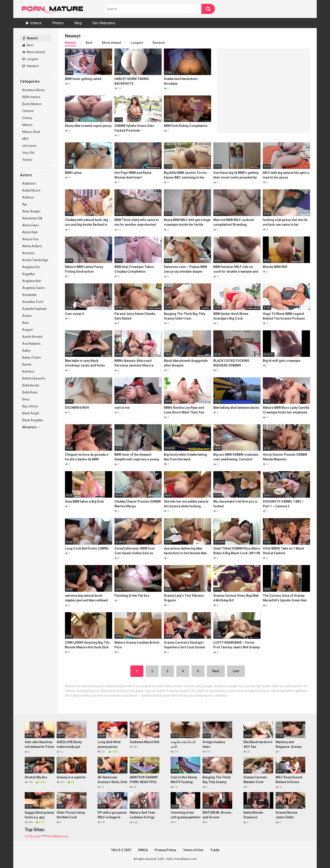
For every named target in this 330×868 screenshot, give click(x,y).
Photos (58, 23)
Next (216, 671)
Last (236, 671)
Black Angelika (33, 420)
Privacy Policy (165, 850)
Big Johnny (30, 406)
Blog (78, 23)
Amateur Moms (33, 90)
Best (28, 45)
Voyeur (27, 160)
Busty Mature (32, 104)
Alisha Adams (32, 246)
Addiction (29, 183)
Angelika (28, 274)
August (27, 330)
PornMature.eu (58, 836)
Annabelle (29, 295)
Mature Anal (31, 132)
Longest (30, 59)
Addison (28, 197)
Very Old (28, 153)
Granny (27, 118)
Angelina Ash (32, 281)
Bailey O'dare (32, 358)
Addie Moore (31, 190)
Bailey (27, 351)
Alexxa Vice (30, 239)
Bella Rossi (30, 392)
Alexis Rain (30, 232)
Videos (36, 23)
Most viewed (33, 52)
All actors (31, 427)
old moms (29, 146)
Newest (30, 38)
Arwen (27, 316)
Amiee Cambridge (35, 260)
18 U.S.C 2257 (121, 850)
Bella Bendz (31, 385)
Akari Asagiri (31, 211)
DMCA (143, 850)
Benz (26, 399)
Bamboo (28, 371)
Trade (215, 850)
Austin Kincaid (32, 337)
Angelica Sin (31, 267)
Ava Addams (31, 344)
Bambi (27, 364)
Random (31, 66)
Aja (25, 204)
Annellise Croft (33, 302)
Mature (27, 125)
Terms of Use (193, 850)
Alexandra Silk (32, 218)
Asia (25, 323)
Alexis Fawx (31, 225)
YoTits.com (33, 836)
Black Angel (31, 413)
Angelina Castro (34, 288)
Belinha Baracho (34, 378)
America (28, 253)
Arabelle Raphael (34, 309)
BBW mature (31, 97)
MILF (26, 139)
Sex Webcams (104, 23)
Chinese (28, 111)
